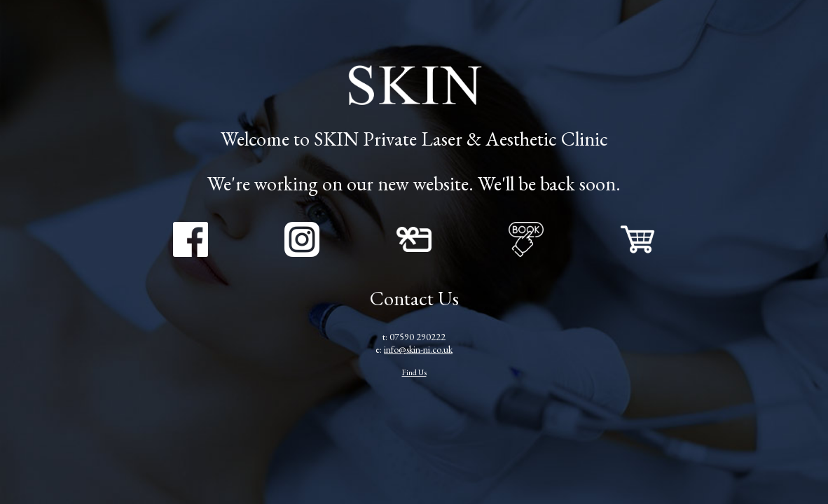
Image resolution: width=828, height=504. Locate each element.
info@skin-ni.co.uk (418, 349)
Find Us (414, 372)
